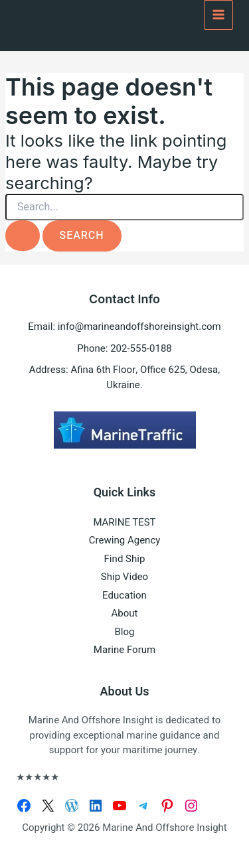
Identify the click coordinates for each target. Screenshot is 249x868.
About (125, 613)
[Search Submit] (23, 236)
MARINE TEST (124, 522)
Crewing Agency (125, 540)
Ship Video (124, 577)
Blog (125, 632)
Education (124, 595)
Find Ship (125, 559)
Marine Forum (124, 650)
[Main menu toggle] (219, 15)
